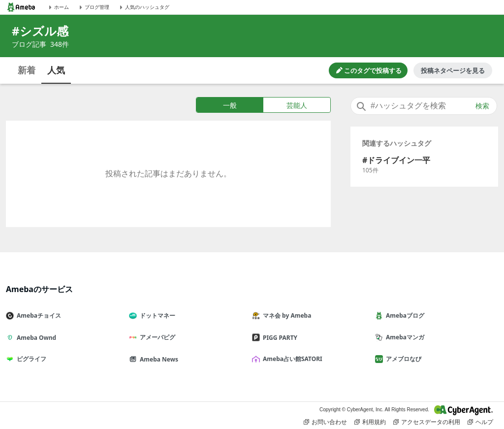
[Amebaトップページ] (21, 7)
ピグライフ (30, 359)
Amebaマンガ (404, 337)
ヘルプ (480, 422)
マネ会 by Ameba (285, 315)
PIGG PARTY (279, 338)
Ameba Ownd (35, 338)
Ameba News (157, 359)
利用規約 (370, 422)
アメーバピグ (156, 337)
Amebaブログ (404, 315)
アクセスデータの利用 (427, 422)
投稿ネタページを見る (453, 70)
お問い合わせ (325, 422)
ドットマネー (156, 315)
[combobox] (424, 106)
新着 (27, 70)
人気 (56, 70)
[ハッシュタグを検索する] (424, 106)
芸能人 (297, 105)
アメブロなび (402, 359)
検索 (482, 106)
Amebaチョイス (37, 315)
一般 (230, 105)
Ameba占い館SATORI (291, 359)
